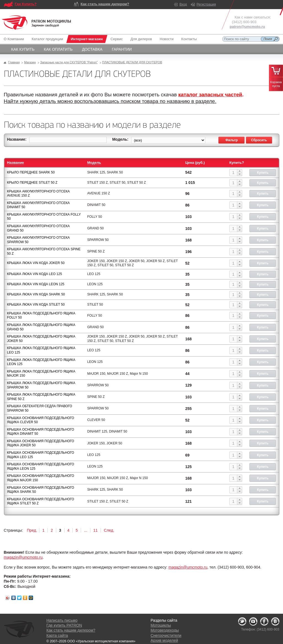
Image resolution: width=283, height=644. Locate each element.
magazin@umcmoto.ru (23, 557)
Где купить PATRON (64, 625)
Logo (36, 23)
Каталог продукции (47, 39)
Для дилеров (141, 39)
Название (16, 163)
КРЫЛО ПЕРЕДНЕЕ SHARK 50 (31, 172)
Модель (94, 163)
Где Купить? (26, 4)
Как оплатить (58, 49)
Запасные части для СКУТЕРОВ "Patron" (69, 62)
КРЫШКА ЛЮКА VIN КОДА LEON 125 (36, 284)
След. (109, 530)
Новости (167, 39)
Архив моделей (164, 640)
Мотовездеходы (165, 630)
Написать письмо (62, 620)
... (86, 530)
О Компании (15, 39)
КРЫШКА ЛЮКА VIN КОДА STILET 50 (36, 305)
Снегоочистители (166, 635)
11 (96, 530)
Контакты (189, 39)
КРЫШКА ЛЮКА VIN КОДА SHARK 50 (36, 294)
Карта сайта (57, 635)
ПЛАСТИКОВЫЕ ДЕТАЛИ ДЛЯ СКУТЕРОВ (132, 62)
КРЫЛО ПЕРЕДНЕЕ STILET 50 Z (32, 183)
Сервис (117, 39)
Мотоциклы (161, 625)
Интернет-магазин (87, 39)
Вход (183, 4)
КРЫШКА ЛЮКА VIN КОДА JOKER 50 (36, 263)
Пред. (32, 530)
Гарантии (122, 49)
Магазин (30, 62)
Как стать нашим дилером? (105, 4)
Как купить (23, 49)
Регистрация (206, 4)
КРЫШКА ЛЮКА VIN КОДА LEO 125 (35, 274)
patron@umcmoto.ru (247, 27)
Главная (14, 62)
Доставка (92, 49)
